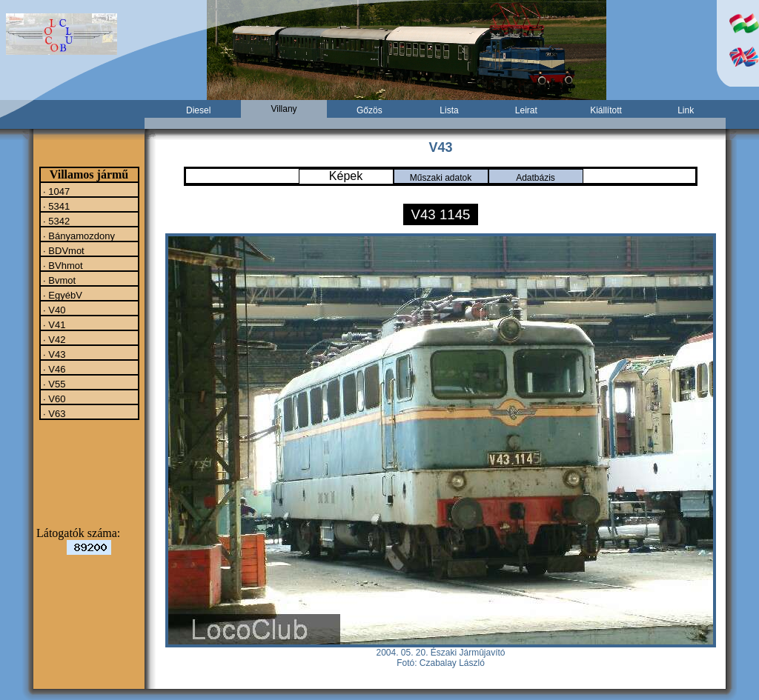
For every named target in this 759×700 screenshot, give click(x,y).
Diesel (198, 110)
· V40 (53, 310)
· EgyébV (62, 295)
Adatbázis (536, 178)
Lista (449, 110)
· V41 (53, 324)
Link (686, 110)
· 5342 (56, 221)
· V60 (53, 399)
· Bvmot (59, 280)
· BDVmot (63, 250)
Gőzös (369, 110)
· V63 (53, 413)
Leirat (526, 110)
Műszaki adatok (441, 178)
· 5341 (56, 206)
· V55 (53, 384)
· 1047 (56, 191)
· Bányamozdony (78, 236)
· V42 (53, 339)
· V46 (53, 369)
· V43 (53, 354)
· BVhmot (62, 265)
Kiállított (606, 110)
